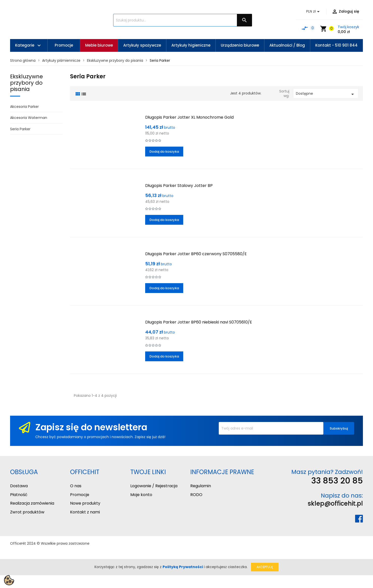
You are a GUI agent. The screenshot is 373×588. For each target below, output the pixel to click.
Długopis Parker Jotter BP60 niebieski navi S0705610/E (199, 322)
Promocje (80, 495)
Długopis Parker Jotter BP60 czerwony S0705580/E (196, 254)
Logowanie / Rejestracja (154, 486)
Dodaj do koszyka (164, 152)
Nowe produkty (85, 503)
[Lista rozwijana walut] (314, 12)
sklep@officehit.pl (335, 503)
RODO (196, 495)
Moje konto (141, 495)
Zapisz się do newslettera (91, 427)
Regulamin (201, 486)
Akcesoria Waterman (29, 118)
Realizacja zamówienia (32, 503)
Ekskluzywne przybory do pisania (26, 83)
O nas (76, 486)
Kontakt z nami (85, 512)
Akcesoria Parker (24, 107)
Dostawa (19, 486)
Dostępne (326, 94)
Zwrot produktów (27, 512)
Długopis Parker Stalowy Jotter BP (179, 186)
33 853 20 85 (337, 481)
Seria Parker (20, 129)
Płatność (19, 495)
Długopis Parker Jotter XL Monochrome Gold (189, 117)
